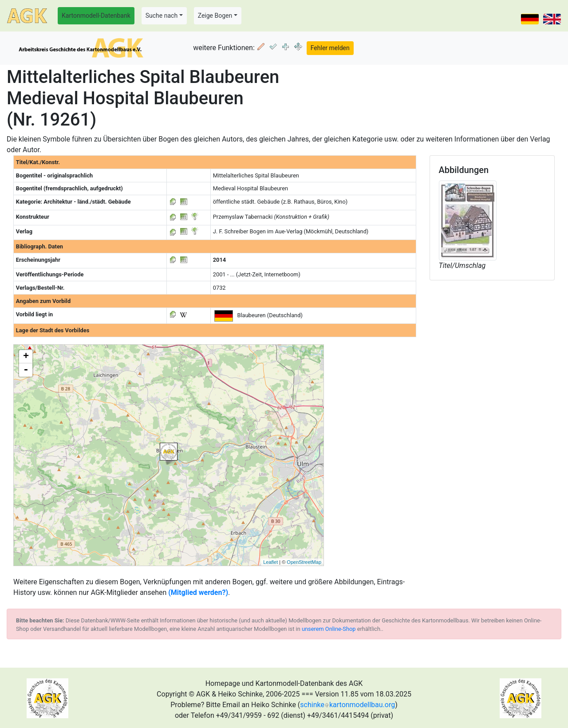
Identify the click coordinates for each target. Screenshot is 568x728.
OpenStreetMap (304, 562)
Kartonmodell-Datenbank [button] (96, 16)
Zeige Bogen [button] (215, 16)
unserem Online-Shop (329, 629)
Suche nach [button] (162, 16)
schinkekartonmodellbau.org (347, 705)
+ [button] (26, 357)
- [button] (26, 370)
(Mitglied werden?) (198, 592)
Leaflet (270, 562)
